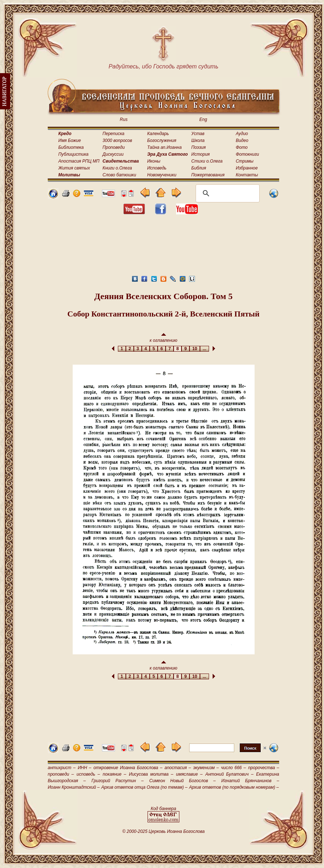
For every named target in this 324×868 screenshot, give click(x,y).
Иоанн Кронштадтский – (74, 787)
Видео (242, 141)
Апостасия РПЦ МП (79, 161)
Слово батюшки (120, 175)
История (201, 154)
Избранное (247, 168)
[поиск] (227, 193)
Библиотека (71, 147)
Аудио (242, 134)
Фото (242, 147)
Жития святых (74, 168)
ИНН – (85, 768)
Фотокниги (247, 154)
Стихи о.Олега (207, 161)
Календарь (158, 134)
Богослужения (162, 141)
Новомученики (162, 175)
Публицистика (73, 154)
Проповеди (114, 147)
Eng (203, 119)
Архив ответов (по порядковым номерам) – (234, 787)
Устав (198, 134)
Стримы (245, 161)
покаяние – (114, 774)
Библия (199, 168)
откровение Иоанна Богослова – (128, 768)
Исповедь (157, 168)
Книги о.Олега (117, 168)
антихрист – (62, 768)
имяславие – (189, 774)
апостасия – (178, 768)
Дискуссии (113, 154)
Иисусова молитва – (151, 774)
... (204, 349)
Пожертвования (208, 175)
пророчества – (264, 768)
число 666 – (233, 768)
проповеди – (61, 774)
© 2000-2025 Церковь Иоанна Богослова (163, 831)
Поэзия (199, 147)
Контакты (247, 175)
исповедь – (88, 774)
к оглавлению (164, 338)
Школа (198, 141)
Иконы (154, 161)
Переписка (114, 134)
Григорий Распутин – (118, 781)
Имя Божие (69, 141)
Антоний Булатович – (229, 774)
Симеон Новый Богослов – (183, 781)
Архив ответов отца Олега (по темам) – (144, 787)
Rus (123, 119)
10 (195, 349)
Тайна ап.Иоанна (164, 147)
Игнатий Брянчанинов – (250, 781)
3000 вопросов (118, 141)
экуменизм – (206, 768)
